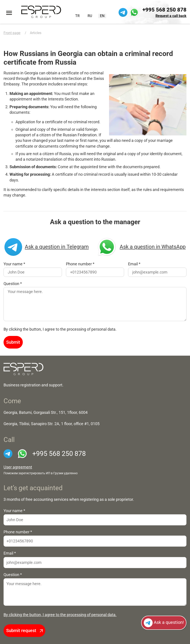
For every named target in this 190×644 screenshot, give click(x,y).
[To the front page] (41, 12)
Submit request (24, 631)
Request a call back (171, 16)
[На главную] (23, 369)
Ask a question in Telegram (47, 247)
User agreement (18, 467)
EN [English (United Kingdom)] (102, 16)
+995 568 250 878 (164, 10)
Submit (13, 342)
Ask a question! (164, 623)
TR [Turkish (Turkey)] (77, 16)
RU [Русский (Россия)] (90, 16)
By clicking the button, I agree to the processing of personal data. (60, 615)
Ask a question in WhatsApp (141, 247)
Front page (12, 33)
